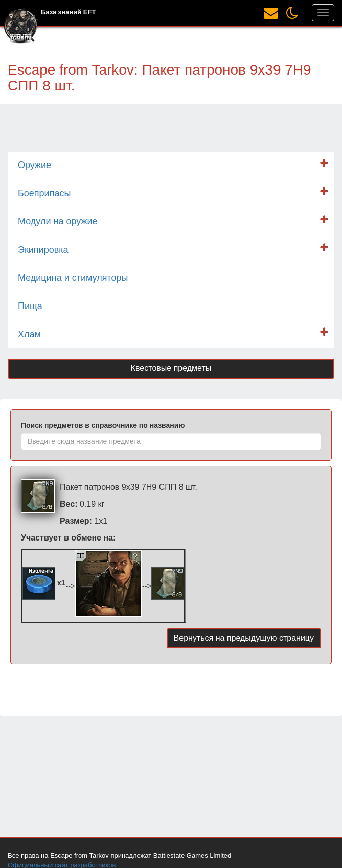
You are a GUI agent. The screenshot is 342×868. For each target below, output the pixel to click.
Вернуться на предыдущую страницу (244, 638)
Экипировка (43, 250)
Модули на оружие (58, 221)
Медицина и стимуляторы (73, 278)
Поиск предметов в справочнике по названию (103, 425)
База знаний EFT (68, 12)
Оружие (35, 165)
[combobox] (171, 441)
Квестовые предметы (171, 368)
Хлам (29, 334)
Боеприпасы (44, 193)
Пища (30, 306)
